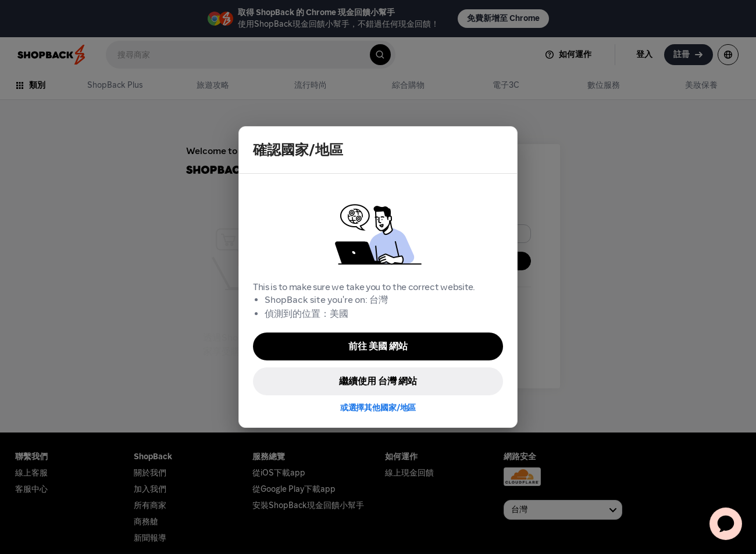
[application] (726, 524)
